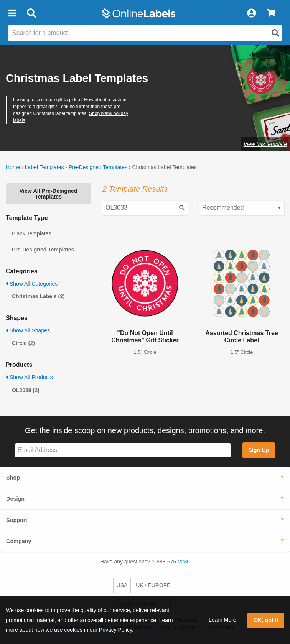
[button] (12, 13)
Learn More (222, 620)
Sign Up (259, 450)
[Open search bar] (31, 13)
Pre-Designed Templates (98, 167)
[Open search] (275, 33)
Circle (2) (23, 343)
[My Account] (251, 13)
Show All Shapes (28, 330)
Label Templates (44, 167)
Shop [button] (13, 478)
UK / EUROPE (153, 585)
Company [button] (19, 541)
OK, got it (266, 620)
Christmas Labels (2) (38, 296)
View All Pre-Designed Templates (48, 194)
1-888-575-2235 (171, 562)
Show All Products (29, 377)
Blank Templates (31, 233)
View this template (265, 144)
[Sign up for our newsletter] (123, 450)
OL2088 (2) (26, 390)
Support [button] (17, 520)
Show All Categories (32, 284)
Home (13, 167)
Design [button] (15, 499)
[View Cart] (271, 13)
